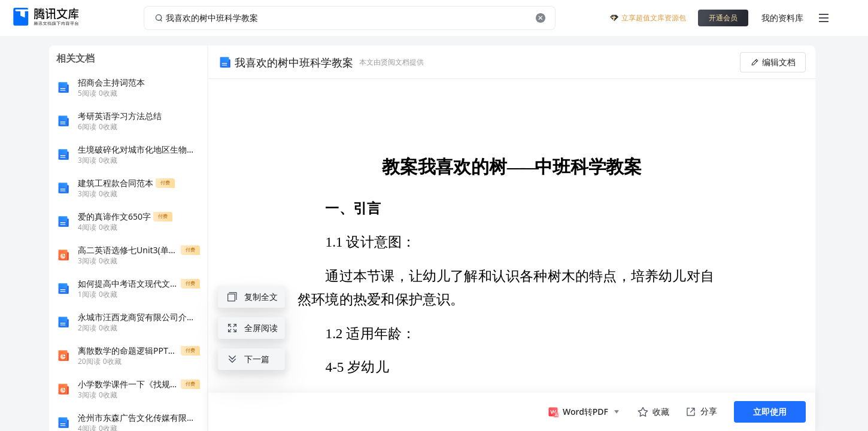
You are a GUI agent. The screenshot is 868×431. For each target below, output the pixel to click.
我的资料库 (782, 18)
